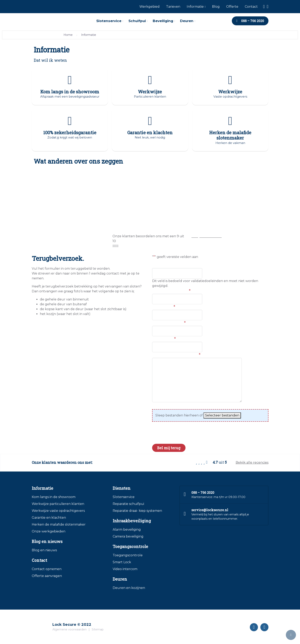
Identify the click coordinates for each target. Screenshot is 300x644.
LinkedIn (161, 265)
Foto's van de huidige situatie (179, 406)
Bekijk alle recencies (252, 463)
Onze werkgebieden (49, 532)
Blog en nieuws (44, 551)
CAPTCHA (161, 437)
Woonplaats (164, 307)
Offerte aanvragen (47, 576)
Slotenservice (124, 498)
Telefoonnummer (169, 323)
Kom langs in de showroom (54, 498)
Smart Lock (122, 563)
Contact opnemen (47, 570)
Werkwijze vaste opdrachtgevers (58, 511)
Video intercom (125, 570)
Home (68, 35)
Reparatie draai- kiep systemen (137, 511)
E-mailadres (164, 339)
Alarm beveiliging (127, 530)
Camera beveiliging (128, 537)
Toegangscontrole (128, 556)
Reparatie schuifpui (128, 504)
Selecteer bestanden (222, 416)
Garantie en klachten (49, 518)
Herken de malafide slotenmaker (59, 525)
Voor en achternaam (171, 291)
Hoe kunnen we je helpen (176, 355)
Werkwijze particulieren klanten (58, 504)
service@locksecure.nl (210, 510)
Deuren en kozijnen (129, 588)
